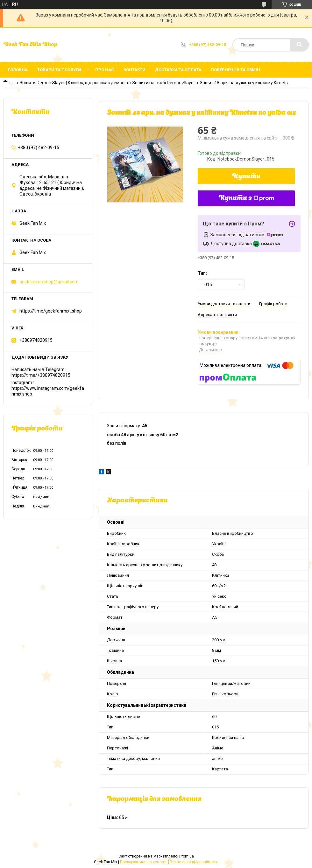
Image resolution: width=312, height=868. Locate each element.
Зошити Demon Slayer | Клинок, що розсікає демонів (74, 83)
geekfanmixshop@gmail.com (49, 282)
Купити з (246, 198)
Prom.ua (187, 856)
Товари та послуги (59, 70)
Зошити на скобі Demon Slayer (164, 83)
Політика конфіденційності (194, 862)
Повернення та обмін (235, 70)
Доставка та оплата (178, 70)
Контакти (135, 70)
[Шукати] (300, 45)
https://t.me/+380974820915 (41, 375)
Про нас (105, 70)
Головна (18, 70)
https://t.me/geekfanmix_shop (51, 311)
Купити (246, 177)
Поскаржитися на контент (143, 862)
